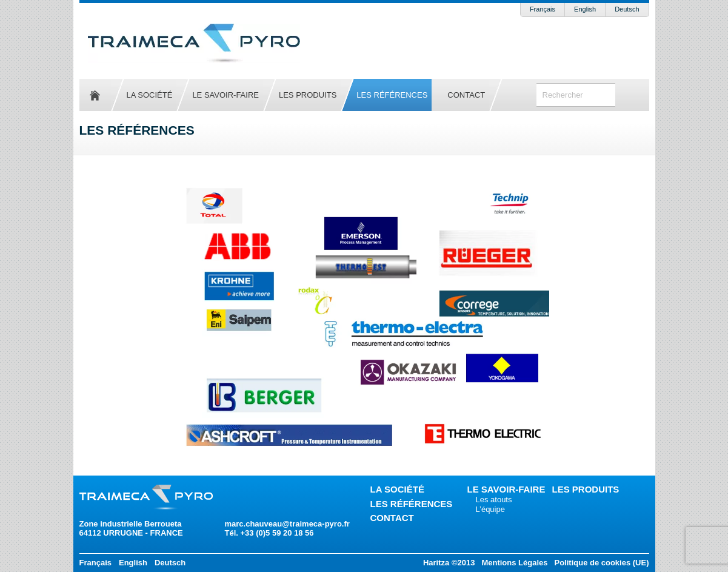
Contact (466, 95)
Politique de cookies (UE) (601, 563)
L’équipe (490, 509)
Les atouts (494, 500)
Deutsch (627, 9)
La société (150, 95)
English (585, 9)
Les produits (308, 95)
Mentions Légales (514, 563)
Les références (392, 95)
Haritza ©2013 (449, 563)
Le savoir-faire (225, 95)
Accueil (95, 95)
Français (543, 9)
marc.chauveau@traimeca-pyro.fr (287, 524)
